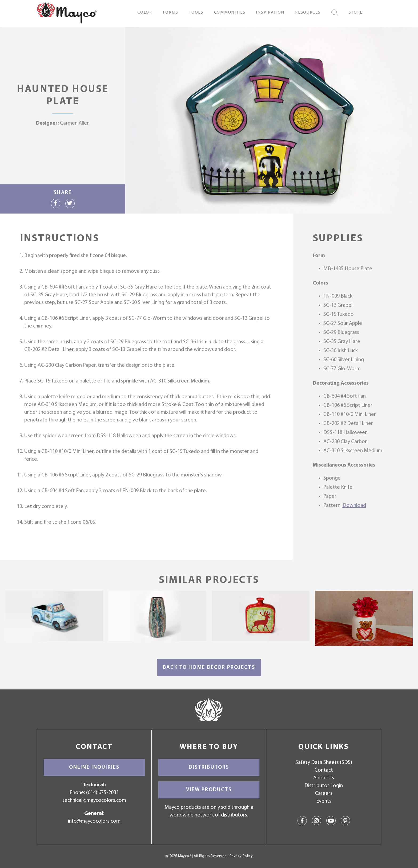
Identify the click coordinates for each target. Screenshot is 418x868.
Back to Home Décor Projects (209, 668)
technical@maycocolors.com (94, 800)
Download (354, 506)
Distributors (209, 767)
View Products (209, 790)
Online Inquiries (94, 767)
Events (324, 801)
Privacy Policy (241, 856)
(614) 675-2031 (103, 793)
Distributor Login (324, 786)
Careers (324, 794)
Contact (324, 770)
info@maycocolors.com (94, 821)
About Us (324, 778)
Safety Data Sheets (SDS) (324, 763)
